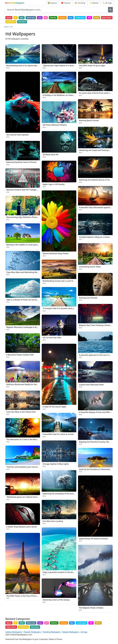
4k (16, 18)
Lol (47, 623)
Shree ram (31, 623)
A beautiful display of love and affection (96, 412)
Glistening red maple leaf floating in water (97, 150)
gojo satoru (11, 22)
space (9, 18)
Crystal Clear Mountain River (91, 385)
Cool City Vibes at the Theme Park (21, 412)
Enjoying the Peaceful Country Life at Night (98, 442)
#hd (8, 68)
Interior (55, 623)
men (71, 18)
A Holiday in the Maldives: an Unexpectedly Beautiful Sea (67, 95)
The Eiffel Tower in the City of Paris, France (25, 596)
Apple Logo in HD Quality (54, 184)
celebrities (23, 22)
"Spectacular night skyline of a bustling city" (62, 66)
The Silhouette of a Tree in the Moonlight (24, 439)
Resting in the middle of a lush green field (25, 245)
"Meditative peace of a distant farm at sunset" (26, 497)
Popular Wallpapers (32, 632)
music (97, 18)
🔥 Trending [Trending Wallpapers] (80, 3)
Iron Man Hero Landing (53, 521)
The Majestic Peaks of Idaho (91, 608)
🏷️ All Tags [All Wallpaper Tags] (107, 3)
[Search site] (57, 10)
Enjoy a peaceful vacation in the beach (59, 572)
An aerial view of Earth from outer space (96, 93)
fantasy (63, 18)
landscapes (81, 18)
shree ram (31, 18)
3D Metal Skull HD (50, 155)
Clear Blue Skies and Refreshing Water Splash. (26, 272)
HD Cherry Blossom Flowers (55, 125)
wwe (22, 18)
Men (72, 623)
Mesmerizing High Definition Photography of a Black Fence (32, 217)
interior (54, 18)
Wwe (22, 623)
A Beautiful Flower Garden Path (20, 355)
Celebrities (24, 627)
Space (9, 623)
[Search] (110, 10)
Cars (40, 623)
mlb (90, 18)
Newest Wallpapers (71, 632)
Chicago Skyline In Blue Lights (56, 464)
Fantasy (64, 623)
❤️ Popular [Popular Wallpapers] (66, 3)
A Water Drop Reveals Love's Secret (22, 527)
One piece (35, 627)
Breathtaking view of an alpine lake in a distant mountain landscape (36, 66)
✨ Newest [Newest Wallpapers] (94, 3)
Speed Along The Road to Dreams (94, 539)
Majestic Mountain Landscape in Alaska (23, 327)
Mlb (92, 623)
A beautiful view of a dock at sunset (58, 434)
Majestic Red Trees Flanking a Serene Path (97, 325)
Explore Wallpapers (14, 632)
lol (46, 18)
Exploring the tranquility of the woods (59, 494)
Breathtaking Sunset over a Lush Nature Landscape (65, 281)
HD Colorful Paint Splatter (18, 135)
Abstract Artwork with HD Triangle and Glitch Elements (30, 190)
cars (40, 18)
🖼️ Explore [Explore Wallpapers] (52, 3)
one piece (35, 22)
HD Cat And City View (52, 338)
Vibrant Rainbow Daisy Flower (56, 254)
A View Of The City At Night (54, 407)
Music (99, 623)
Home (6, 27)
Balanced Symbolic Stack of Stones (21, 162)
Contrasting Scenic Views (90, 267)
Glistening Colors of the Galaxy (56, 600)
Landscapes (82, 623)
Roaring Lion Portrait (88, 298)
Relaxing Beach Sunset (89, 121)
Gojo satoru (11, 627)
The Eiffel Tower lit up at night (92, 66)
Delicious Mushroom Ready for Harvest (23, 385)
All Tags (84, 632)
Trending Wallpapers (51, 632)
